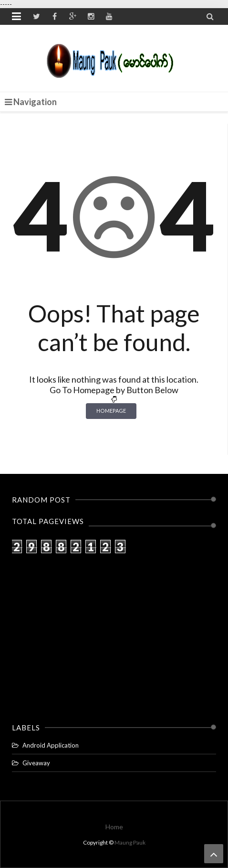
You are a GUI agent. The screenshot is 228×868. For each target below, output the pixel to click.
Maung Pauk (130, 842)
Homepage (111, 411)
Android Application (51, 745)
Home (114, 827)
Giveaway (36, 763)
